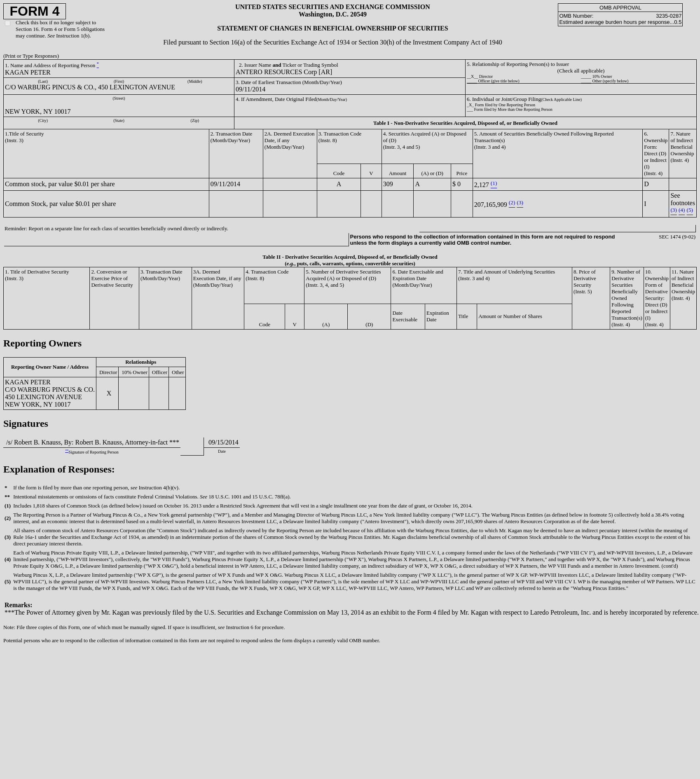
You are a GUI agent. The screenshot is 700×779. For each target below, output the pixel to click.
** (67, 451)
